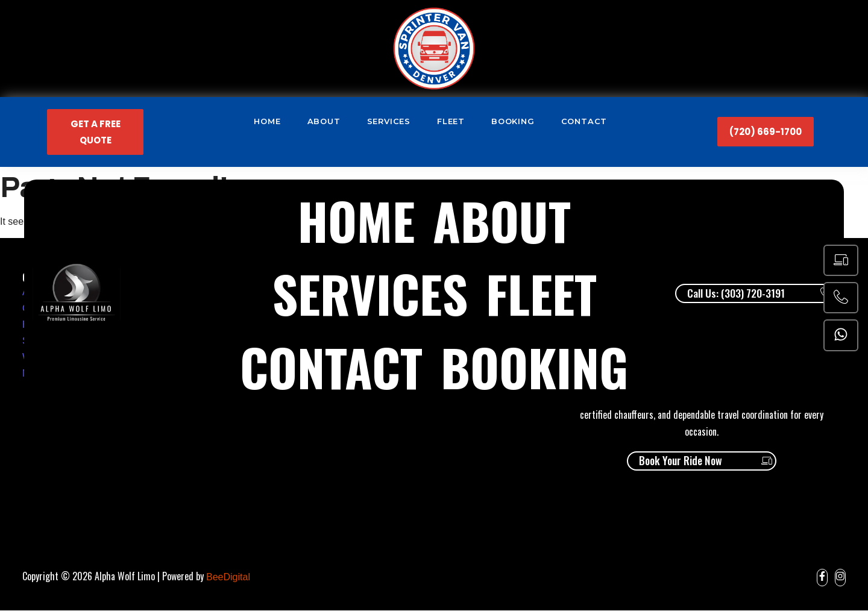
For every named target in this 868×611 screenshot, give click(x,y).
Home (267, 121)
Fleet (451, 121)
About (324, 121)
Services (389, 121)
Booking (513, 121)
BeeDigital (228, 578)
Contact (584, 121)
